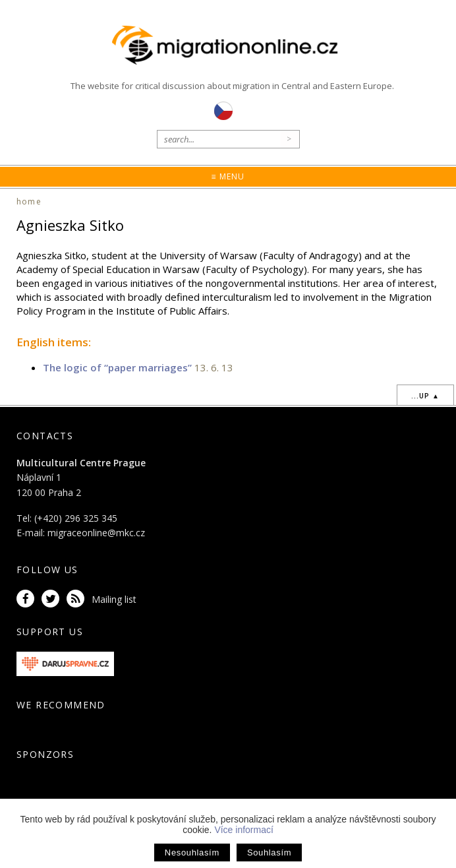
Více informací (243, 830)
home (29, 201)
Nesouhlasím (192, 852)
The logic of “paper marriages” (117, 367)
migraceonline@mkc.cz (96, 533)
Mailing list (114, 599)
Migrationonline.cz (228, 46)
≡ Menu (228, 176)
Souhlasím (269, 852)
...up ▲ (425, 396)
